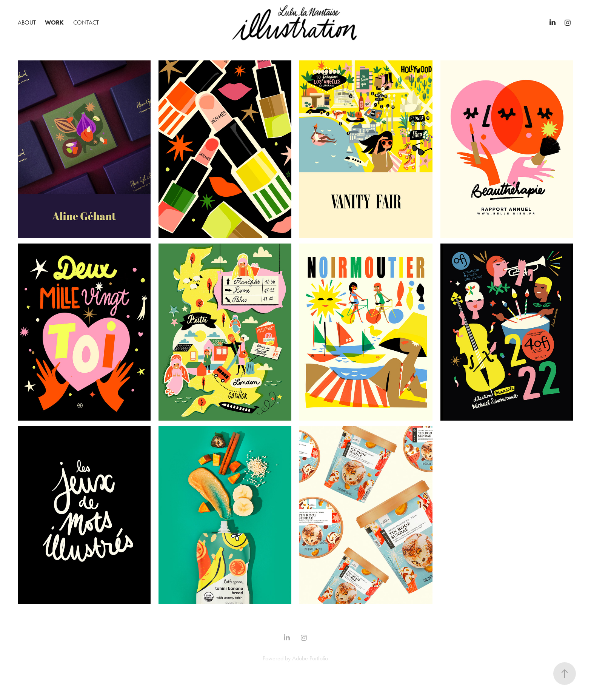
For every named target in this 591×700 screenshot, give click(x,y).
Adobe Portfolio (310, 658)
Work (54, 22)
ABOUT (27, 22)
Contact (86, 22)
